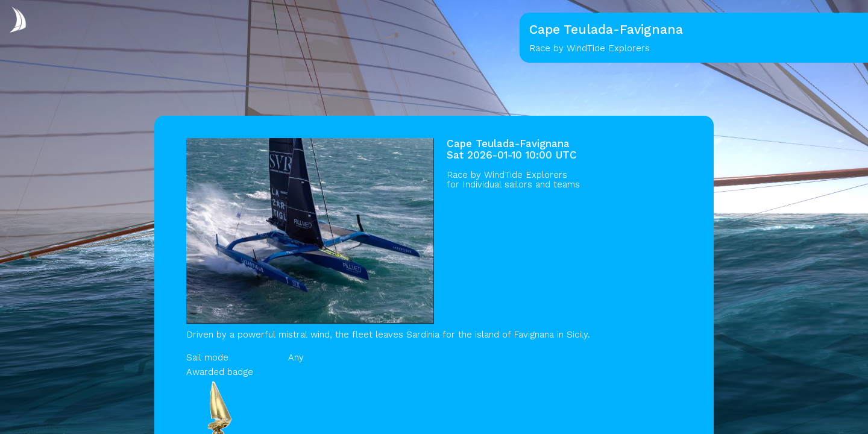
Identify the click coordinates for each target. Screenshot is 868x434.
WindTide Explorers (526, 175)
